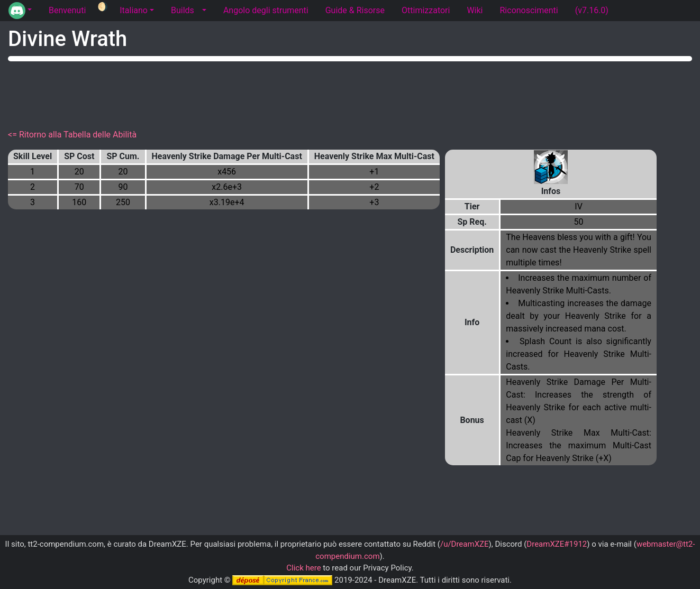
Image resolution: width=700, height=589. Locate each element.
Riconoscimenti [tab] (529, 10)
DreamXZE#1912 (557, 544)
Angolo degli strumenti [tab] (266, 10)
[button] (20, 11)
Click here (303, 568)
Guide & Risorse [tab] (355, 10)
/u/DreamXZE (465, 544)
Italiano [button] (134, 10)
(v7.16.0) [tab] (592, 10)
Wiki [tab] (475, 10)
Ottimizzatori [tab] (426, 10)
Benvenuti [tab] (67, 10)
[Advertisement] (350, 93)
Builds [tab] (183, 10)
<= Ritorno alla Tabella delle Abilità (72, 135)
